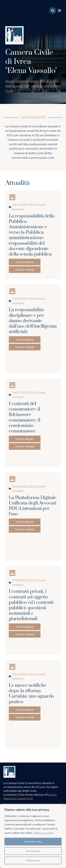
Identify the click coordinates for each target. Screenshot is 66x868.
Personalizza (33, 851)
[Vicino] (64, 806)
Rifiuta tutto (33, 860)
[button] (59, 10)
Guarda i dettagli (25, 270)
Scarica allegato (25, 262)
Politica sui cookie (43, 833)
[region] (33, 836)
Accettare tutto (33, 842)
